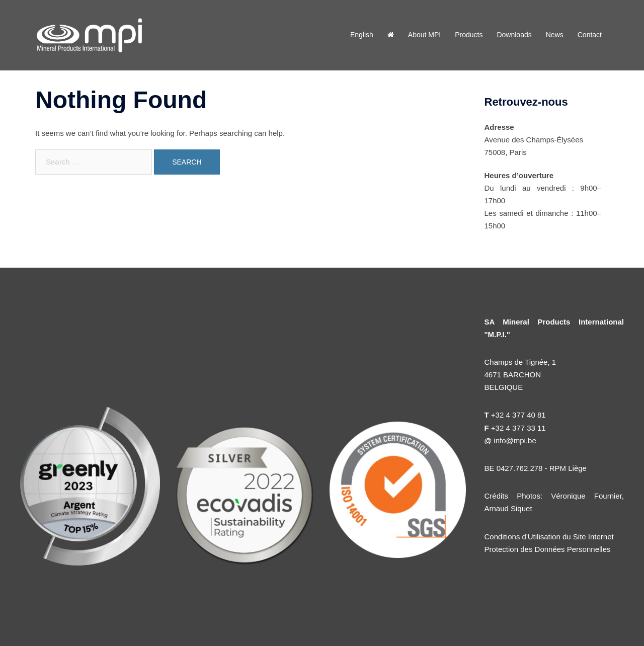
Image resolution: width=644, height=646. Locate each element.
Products (469, 35)
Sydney (144, 630)
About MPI (424, 35)
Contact (590, 35)
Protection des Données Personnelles (548, 549)
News (555, 35)
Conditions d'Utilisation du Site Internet (549, 537)
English (362, 35)
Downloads (514, 35)
